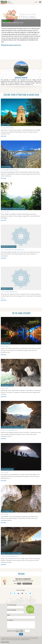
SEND (21, 634)
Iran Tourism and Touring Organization (21, 638)
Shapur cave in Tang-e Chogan (12, 553)
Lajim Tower (6, 125)
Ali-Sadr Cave (6, 343)
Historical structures (14, 170)
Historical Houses (9, 250)
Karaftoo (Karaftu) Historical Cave (13, 427)
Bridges (7, 170)
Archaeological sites (13, 556)
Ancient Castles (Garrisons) (11, 292)
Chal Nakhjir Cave (7, 511)
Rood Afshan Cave (7, 469)
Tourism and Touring (9, 640)
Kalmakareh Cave (7, 385)
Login (36, 2)
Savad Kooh (21, 78)
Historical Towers (9, 128)
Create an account (27, 583)
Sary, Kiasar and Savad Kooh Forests (13, 209)
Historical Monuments (19, 250)
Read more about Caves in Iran (12, 45)
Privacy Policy (5, 642)
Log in (19, 583)
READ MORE (3, 136)
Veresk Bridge (6, 167)
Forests (7, 212)
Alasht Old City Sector (9, 247)
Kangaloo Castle (7, 289)
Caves (7, 346)
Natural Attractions (13, 430)
